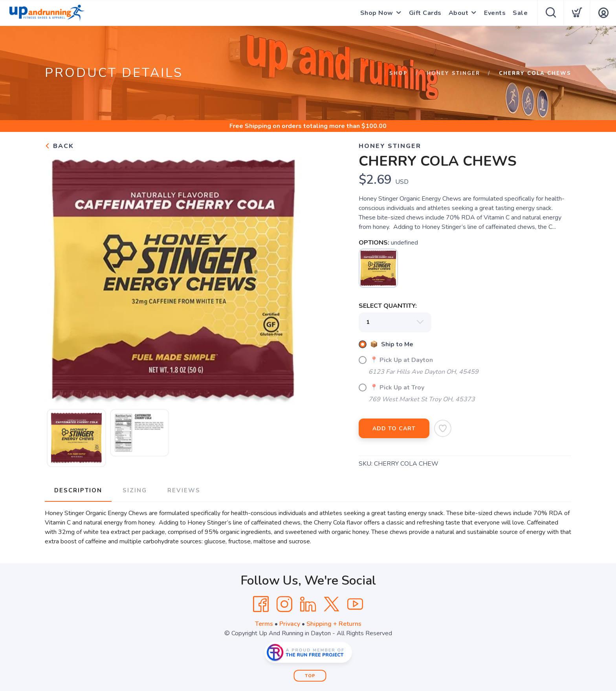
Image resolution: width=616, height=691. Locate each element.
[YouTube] (355, 604)
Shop (399, 73)
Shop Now (377, 13)
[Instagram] (284, 604)
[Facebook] (261, 604)
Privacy (290, 624)
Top (310, 676)
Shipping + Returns (334, 624)
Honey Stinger (453, 73)
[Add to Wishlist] (443, 428)
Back (59, 146)
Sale (520, 13)
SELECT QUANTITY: (388, 306)
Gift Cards (425, 13)
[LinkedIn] (308, 604)
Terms (264, 624)
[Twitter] (332, 604)
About (459, 13)
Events (495, 13)
